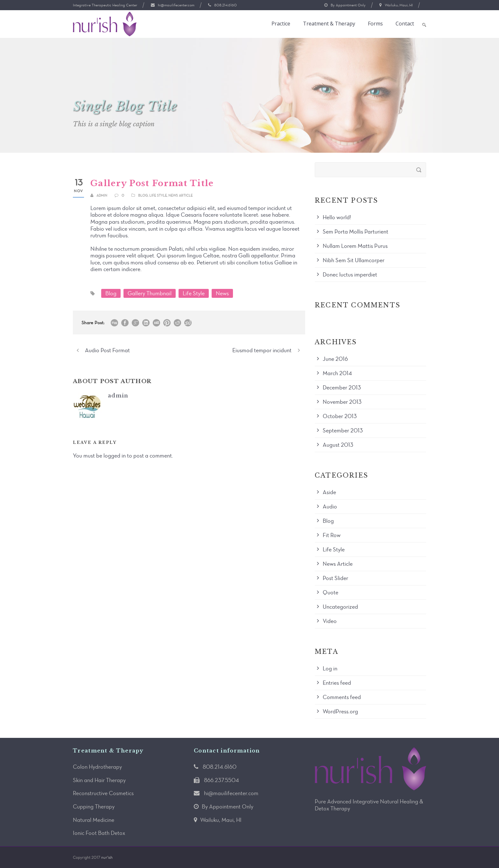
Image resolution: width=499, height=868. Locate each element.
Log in (330, 668)
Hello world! (337, 217)
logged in (115, 456)
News (222, 293)
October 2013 (340, 416)
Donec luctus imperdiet (350, 275)
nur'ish (107, 857)
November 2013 (342, 402)
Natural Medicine (94, 820)
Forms (375, 24)
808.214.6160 (225, 5)
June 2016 (335, 359)
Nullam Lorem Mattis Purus (355, 246)
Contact (405, 24)
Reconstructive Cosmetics (103, 793)
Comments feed (342, 697)
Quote (330, 592)
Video (330, 621)
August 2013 (338, 445)
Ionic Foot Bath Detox (99, 833)
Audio (330, 507)
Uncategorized (340, 607)
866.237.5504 (221, 780)
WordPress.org (340, 711)
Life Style (158, 196)
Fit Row (332, 535)
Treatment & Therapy (329, 24)
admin (102, 196)
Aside (329, 492)
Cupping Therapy (94, 807)
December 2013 (342, 388)
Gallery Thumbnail (150, 293)
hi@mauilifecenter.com (176, 5)
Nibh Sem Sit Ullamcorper (354, 260)
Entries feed (337, 683)
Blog (143, 196)
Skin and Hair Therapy (99, 780)
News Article (180, 196)
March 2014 (337, 373)
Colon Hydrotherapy (97, 767)
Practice (281, 24)
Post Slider (335, 578)
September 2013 (343, 430)
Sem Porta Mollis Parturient (355, 232)
